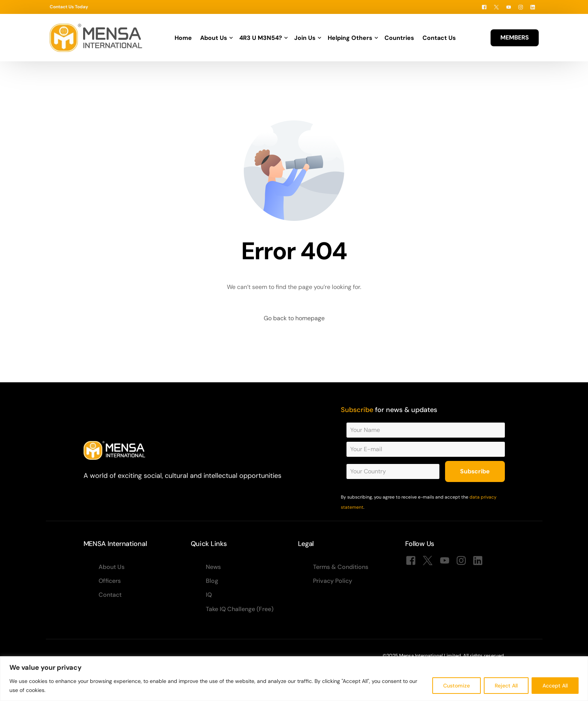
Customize (457, 686)
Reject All (506, 686)
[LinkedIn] (533, 7)
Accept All (555, 686)
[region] (294, 679)
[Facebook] (484, 7)
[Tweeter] (496, 7)
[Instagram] (521, 7)
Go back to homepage (294, 318)
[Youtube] (509, 7)
